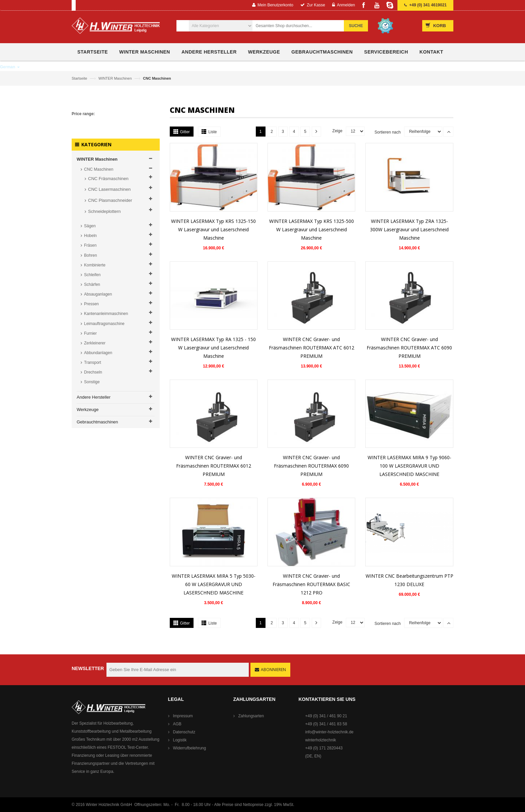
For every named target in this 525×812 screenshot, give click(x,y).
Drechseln (93, 372)
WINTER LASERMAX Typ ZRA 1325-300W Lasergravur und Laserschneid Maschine (409, 229)
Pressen (91, 304)
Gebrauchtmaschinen (97, 422)
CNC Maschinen (99, 169)
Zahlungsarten (251, 716)
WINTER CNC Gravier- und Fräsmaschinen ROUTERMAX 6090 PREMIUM (311, 466)
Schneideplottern (104, 211)
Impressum (183, 716)
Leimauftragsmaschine (104, 324)
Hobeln (90, 236)
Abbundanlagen (98, 353)
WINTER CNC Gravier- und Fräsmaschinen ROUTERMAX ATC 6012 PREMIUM (312, 348)
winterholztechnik (321, 740)
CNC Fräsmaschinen (108, 179)
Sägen (90, 226)
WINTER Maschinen (116, 78)
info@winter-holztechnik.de (329, 732)
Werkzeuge (88, 410)
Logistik (180, 740)
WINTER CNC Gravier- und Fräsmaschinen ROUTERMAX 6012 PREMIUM (214, 466)
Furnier (90, 333)
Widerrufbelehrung (190, 748)
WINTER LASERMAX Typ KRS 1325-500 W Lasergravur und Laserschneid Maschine (312, 229)
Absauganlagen (98, 294)
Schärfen (92, 285)
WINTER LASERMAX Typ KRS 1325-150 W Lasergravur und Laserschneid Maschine (213, 229)
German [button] (10, 67)
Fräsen (90, 245)
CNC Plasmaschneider (110, 200)
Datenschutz (184, 732)
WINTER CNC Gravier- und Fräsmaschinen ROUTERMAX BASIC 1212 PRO (311, 584)
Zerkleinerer (95, 343)
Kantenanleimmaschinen (106, 314)
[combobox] (302, 26)
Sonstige (92, 382)
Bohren (91, 255)
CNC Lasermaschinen (109, 189)
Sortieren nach (388, 132)
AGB (177, 724)
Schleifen (92, 275)
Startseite (80, 78)
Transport (93, 362)
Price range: (83, 114)
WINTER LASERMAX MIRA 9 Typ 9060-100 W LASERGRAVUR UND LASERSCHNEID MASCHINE (409, 466)
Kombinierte (95, 265)
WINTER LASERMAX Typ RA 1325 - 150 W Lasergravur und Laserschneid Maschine (213, 348)
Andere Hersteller (94, 397)
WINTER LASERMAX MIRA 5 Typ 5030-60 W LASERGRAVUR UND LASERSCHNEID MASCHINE (214, 584)
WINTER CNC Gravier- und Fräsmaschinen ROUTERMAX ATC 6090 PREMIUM (409, 348)
